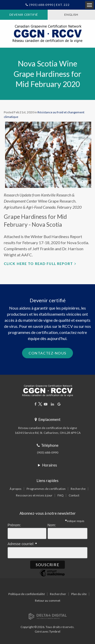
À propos (16, 489)
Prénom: (14, 525)
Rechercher (58, 594)
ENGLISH (71, 15)
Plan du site (79, 594)
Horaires (50, 465)
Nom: (52, 525)
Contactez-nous (48, 353)
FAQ (61, 495)
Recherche (78, 489)
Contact (74, 495)
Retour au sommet (48, 601)
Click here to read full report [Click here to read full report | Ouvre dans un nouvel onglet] (39, 264)
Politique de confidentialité (27, 594)
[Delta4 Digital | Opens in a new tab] (48, 616)
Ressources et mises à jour (34, 495)
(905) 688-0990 (48, 452)
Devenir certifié (24, 15)
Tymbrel (55, 631)
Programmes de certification (46, 489)
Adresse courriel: (22, 543)
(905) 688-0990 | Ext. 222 (49, 5)
